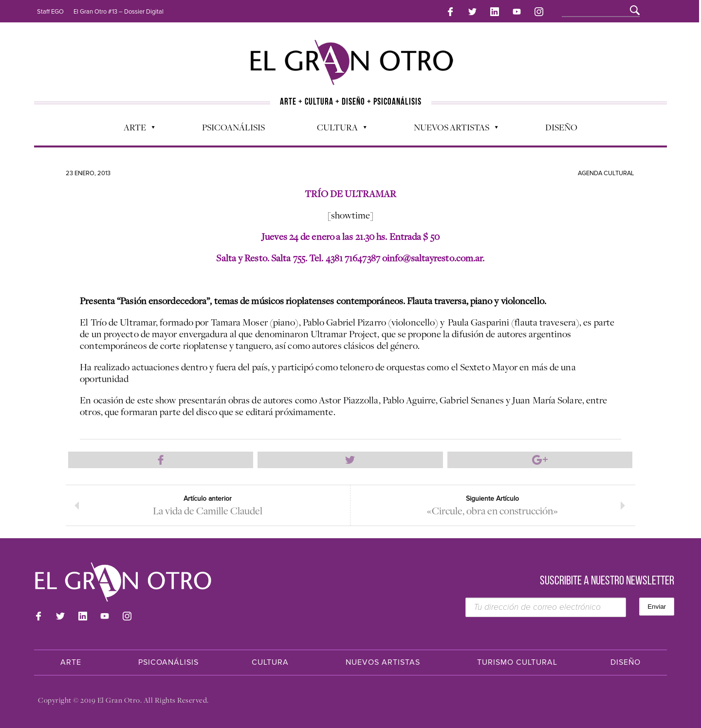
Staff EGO (50, 12)
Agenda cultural (606, 173)
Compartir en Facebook (161, 460)
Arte (134, 129)
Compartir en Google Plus (540, 460)
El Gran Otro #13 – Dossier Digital (119, 12)
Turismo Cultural (517, 662)
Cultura (337, 129)
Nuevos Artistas (451, 129)
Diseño (561, 127)
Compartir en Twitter (350, 460)
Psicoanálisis (233, 127)
